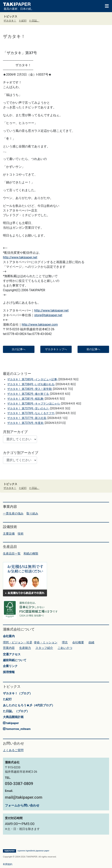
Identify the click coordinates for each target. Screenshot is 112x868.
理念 (65, 642)
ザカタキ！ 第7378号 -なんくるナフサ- (31, 413)
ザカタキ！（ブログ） (18, 693)
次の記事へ (19, 349)
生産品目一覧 (12, 554)
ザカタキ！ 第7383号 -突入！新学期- (30, 389)
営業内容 (9, 648)
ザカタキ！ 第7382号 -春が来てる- (28, 394)
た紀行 (23, 21)
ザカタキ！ (10, 21)
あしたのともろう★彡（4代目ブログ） (29, 705)
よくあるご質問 (13, 750)
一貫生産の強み (13, 513)
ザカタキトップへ (56, 349)
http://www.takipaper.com (40, 325)
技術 (21, 534)
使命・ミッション (46, 642)
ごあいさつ (65, 648)
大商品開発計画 (13, 717)
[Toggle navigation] (105, 6)
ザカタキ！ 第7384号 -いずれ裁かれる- (31, 384)
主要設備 (9, 534)
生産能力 (25, 648)
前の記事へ (93, 349)
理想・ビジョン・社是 (18, 642)
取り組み (32, 513)
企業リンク (10, 666)
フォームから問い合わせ (22, 805)
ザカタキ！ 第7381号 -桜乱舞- (26, 399)
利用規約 (8, 864)
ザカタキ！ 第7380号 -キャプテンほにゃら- (34, 404)
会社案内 (9, 636)
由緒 (91, 642)
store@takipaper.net (48, 315)
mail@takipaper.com (24, 797)
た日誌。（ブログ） (16, 711)
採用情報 (9, 672)
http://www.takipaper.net (20, 257)
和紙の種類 (31, 554)
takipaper (11, 723)
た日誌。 (34, 21)
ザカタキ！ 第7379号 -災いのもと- (28, 409)
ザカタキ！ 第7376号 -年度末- (26, 423)
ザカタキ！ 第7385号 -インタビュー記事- (32, 379)
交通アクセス (12, 654)
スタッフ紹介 (44, 648)
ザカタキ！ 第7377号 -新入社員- (27, 418)
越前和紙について (15, 660)
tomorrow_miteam (17, 729)
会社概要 (78, 642)
